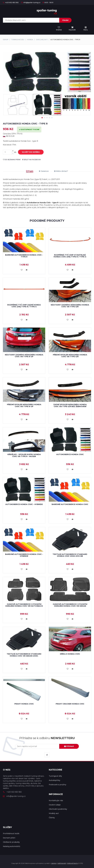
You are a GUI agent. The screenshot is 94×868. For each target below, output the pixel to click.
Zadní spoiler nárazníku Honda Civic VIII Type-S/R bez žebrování (70, 405)
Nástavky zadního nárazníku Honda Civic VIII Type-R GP (24, 356)
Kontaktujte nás (56, 800)
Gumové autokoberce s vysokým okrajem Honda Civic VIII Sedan (70, 605)
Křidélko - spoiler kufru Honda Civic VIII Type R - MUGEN (24, 455)
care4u (54, 863)
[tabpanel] (47, 105)
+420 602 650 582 (11, 3)
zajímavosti (62, 863)
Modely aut (54, 813)
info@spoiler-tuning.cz (31, 3)
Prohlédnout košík (11, 834)
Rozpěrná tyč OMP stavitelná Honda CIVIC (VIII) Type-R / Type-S (70, 256)
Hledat (65, 20)
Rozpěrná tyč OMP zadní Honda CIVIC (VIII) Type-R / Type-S (24, 306)
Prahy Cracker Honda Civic (70, 704)
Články (52, 818)
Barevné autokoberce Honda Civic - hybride (24, 555)
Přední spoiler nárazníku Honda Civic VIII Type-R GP (24, 405)
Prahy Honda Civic (24, 704)
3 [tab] (47, 118)
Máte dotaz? (61, 171)
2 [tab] (45, 118)
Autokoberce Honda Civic (70, 454)
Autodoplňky (55, 780)
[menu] (72, 29)
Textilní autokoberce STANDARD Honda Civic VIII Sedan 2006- (24, 655)
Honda (30, 40)
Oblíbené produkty (11, 842)
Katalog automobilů (12, 846)
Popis (30, 171)
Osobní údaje (55, 805)
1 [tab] (42, 118)
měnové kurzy (72, 863)
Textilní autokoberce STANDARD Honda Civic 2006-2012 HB (70, 555)
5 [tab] (52, 118)
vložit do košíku (29, 152)
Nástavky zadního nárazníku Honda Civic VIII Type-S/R (70, 306)
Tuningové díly (18, 40)
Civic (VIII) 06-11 (42, 40)
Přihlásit (69, 746)
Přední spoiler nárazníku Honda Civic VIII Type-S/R (70, 356)
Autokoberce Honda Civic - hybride (24, 504)
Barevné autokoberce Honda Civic (70, 504)
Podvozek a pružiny (58, 785)
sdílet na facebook (31, 160)
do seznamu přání (12, 160)
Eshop (6, 40)
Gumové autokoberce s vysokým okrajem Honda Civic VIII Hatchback (24, 605)
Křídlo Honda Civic (70, 654)
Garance (44, 171)
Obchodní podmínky (58, 809)
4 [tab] (49, 118)
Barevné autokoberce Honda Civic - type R (24, 256)
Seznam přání (9, 838)
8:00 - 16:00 (48, 3)
